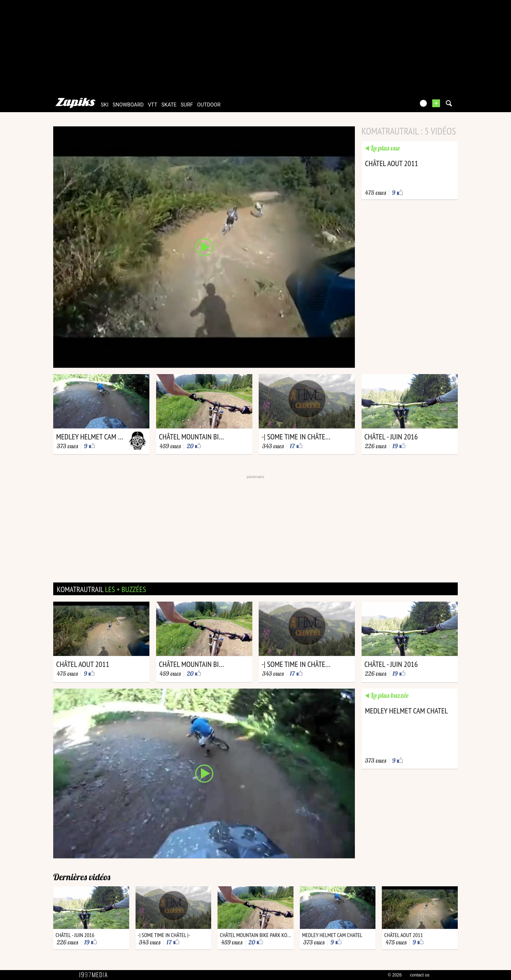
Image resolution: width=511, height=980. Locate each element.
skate (169, 105)
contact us (420, 975)
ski (105, 105)
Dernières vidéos (82, 877)
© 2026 (395, 975)
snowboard (128, 105)
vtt (153, 105)
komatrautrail (101, 589)
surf (187, 105)
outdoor (209, 105)
